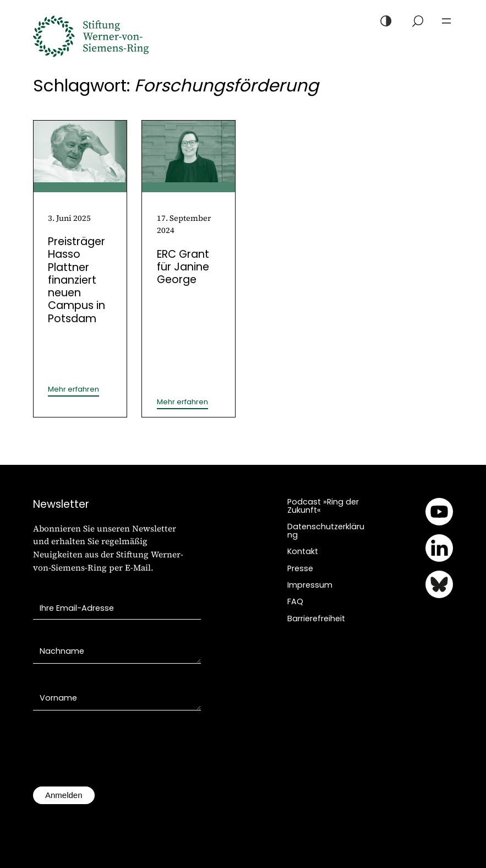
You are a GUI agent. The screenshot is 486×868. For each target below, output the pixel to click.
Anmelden (64, 795)
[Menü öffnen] (446, 21)
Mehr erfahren (73, 389)
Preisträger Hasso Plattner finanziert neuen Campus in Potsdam (77, 280)
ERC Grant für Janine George (183, 267)
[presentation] (117, 754)
